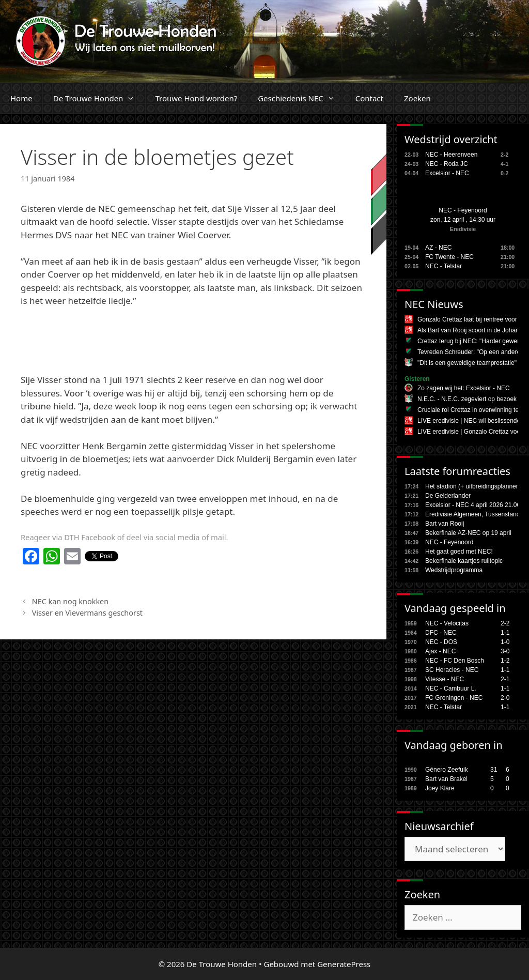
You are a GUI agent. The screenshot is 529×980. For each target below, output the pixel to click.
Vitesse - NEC (445, 679)
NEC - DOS (441, 642)
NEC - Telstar (444, 266)
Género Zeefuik (447, 770)
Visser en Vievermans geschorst (87, 613)
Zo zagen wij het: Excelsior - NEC (464, 388)
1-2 (505, 661)
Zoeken (417, 98)
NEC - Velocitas (447, 623)
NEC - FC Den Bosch (455, 661)
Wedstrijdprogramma (454, 570)
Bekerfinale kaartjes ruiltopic (464, 561)
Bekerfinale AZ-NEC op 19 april (468, 533)
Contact (369, 98)
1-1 (505, 633)
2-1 (505, 679)
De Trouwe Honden (99, 98)
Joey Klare (440, 788)
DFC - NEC (441, 633)
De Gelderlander (448, 496)
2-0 (505, 698)
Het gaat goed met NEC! (459, 552)
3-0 (505, 651)
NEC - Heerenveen (451, 155)
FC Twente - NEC (449, 257)
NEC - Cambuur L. (451, 688)
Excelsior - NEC (447, 173)
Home (21, 98)
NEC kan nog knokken (71, 601)
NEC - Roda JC (447, 164)
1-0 (505, 642)
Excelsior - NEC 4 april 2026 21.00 (473, 505)
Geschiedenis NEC (301, 98)
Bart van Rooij (445, 524)
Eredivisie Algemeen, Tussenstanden (476, 514)
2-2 (505, 623)
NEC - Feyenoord (463, 210)
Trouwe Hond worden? (196, 98)
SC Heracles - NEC (452, 670)
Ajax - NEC (440, 651)
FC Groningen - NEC (454, 698)
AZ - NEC (438, 248)
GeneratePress (344, 964)
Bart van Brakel (446, 779)
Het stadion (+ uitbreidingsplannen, (473, 486)
